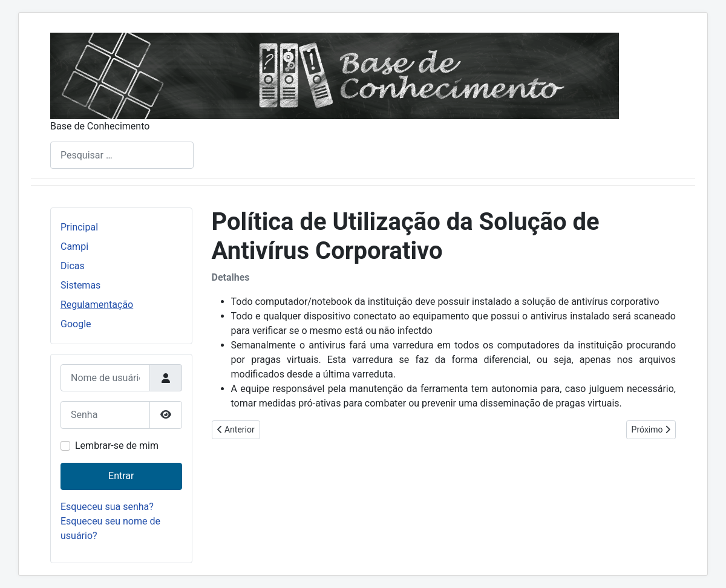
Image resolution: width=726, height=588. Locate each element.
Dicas (73, 266)
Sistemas (80, 285)
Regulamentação (97, 305)
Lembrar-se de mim (117, 446)
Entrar (121, 476)
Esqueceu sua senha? (107, 507)
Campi (74, 247)
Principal (79, 227)
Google (76, 324)
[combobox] (122, 155)
